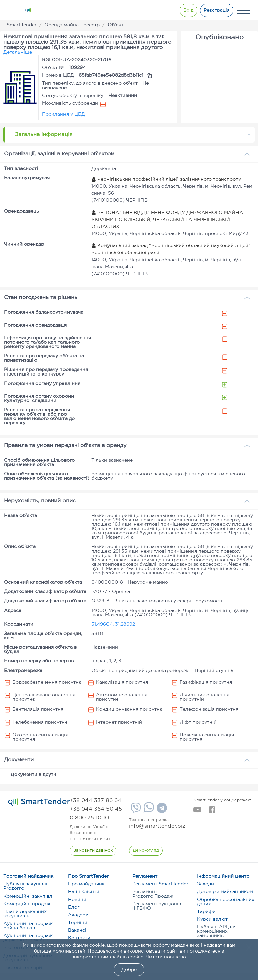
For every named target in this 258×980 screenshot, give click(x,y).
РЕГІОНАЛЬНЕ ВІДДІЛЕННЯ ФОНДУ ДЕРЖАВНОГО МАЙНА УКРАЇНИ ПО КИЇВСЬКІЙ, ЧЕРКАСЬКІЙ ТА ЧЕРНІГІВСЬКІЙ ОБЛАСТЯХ (167, 220)
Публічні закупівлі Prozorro (25, 886)
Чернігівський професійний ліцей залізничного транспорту (166, 179)
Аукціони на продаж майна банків (28, 926)
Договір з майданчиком (225, 892)
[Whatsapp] (148, 811)
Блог (74, 907)
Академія (79, 915)
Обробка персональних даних (226, 902)
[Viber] (135, 810)
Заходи (205, 884)
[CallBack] (93, 851)
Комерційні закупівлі (29, 896)
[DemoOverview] (146, 851)
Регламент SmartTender (160, 884)
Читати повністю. (166, 957)
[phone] (95, 800)
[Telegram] (161, 810)
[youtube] (197, 812)
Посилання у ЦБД (63, 114)
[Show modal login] (188, 10)
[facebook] (212, 812)
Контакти (79, 938)
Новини (77, 900)
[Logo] (28, 10)
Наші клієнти (84, 892)
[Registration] (217, 10)
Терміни (78, 923)
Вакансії (78, 930)
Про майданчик (86, 884)
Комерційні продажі (28, 904)
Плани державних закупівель (25, 914)
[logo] (39, 802)
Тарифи (206, 912)
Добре (129, 970)
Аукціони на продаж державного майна (28, 938)
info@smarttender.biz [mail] (157, 826)
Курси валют (212, 919)
